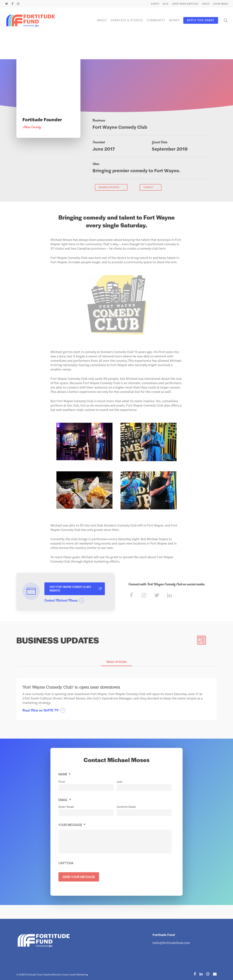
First (62, 783)
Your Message (72, 826)
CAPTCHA (66, 870)
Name (64, 776)
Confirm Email (126, 808)
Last (120, 783)
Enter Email (66, 808)
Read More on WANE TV (41, 712)
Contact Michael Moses (61, 601)
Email (65, 801)
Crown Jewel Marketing (75, 974)
